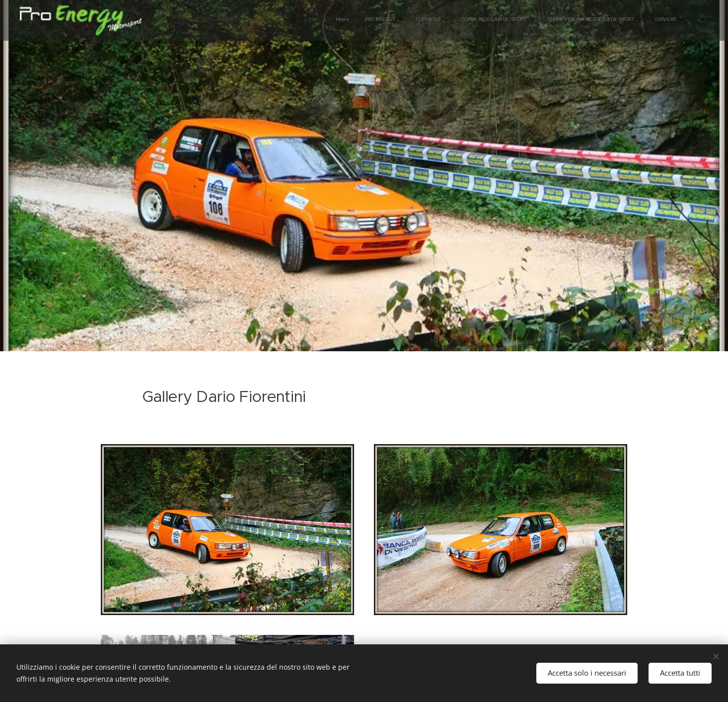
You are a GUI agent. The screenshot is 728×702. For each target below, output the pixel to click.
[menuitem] (522, 20)
